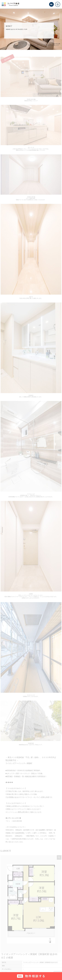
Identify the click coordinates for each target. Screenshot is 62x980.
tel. (51, 4)
